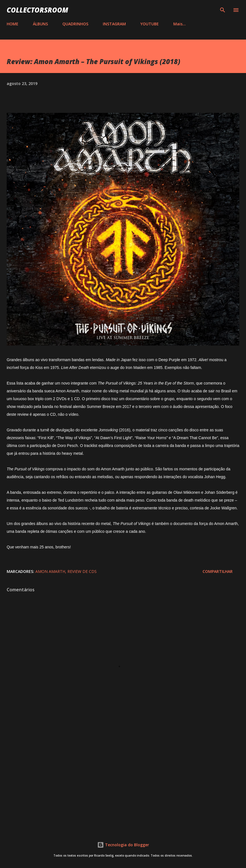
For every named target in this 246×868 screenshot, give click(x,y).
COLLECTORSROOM (37, 10)
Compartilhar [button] (218, 571)
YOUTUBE (150, 24)
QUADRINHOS (75, 24)
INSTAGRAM (114, 24)
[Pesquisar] (223, 10)
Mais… (180, 24)
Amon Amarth (50, 571)
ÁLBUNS (40, 24)
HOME (13, 24)
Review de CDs (82, 571)
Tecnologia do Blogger (123, 845)
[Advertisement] (123, 779)
